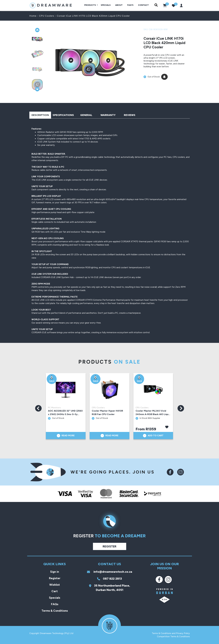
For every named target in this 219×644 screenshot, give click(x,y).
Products (90, 5)
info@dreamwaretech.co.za (110, 572)
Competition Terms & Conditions (173, 636)
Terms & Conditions (55, 611)
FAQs (55, 604)
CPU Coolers (47, 16)
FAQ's (130, 5)
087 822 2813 (109, 579)
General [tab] (86, 115)
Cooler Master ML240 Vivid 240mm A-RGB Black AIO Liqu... (153, 413)
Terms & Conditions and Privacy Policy (171, 633)
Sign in (55, 572)
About (119, 5)
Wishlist (55, 585)
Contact (143, 5)
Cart (55, 591)
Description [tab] (40, 115)
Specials (106, 5)
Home (33, 16)
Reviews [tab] (130, 115)
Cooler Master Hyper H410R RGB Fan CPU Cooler (107, 413)
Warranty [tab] (108, 115)
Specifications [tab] (63, 115)
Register (109, 546)
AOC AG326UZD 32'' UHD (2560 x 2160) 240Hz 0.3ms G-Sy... (65, 413)
